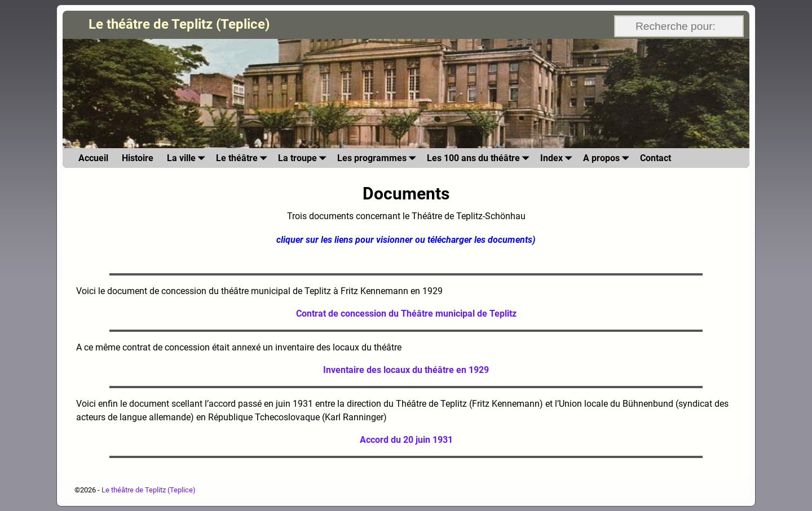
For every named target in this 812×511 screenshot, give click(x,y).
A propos (608, 158)
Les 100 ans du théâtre (480, 158)
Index (558, 158)
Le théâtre (244, 158)
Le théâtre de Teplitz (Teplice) (179, 24)
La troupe (304, 158)
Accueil (93, 158)
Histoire (138, 158)
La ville (188, 158)
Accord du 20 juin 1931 (406, 440)
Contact (656, 158)
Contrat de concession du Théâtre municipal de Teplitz (406, 314)
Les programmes (379, 158)
